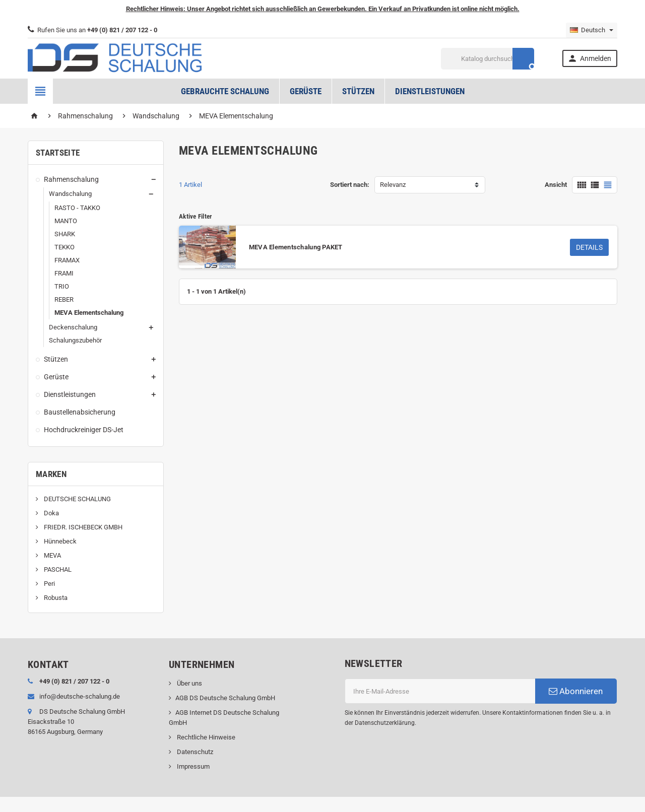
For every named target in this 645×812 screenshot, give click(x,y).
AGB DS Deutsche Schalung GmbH (225, 698)
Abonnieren (576, 691)
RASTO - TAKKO (77, 208)
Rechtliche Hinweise (205, 737)
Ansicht (556, 185)
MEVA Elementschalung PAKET (296, 247)
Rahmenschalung (71, 179)
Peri (49, 584)
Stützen (358, 91)
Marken (51, 474)
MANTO (66, 221)
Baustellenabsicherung (80, 412)
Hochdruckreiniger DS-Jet (84, 430)
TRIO (62, 286)
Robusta (55, 598)
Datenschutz (194, 752)
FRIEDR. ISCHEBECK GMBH (82, 527)
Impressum (192, 766)
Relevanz (393, 185)
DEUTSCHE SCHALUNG (77, 499)
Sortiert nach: (350, 185)
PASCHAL (57, 569)
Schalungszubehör (75, 340)
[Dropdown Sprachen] (592, 30)
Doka (51, 513)
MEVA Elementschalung (89, 313)
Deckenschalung (73, 327)
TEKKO (64, 247)
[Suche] (488, 59)
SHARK (65, 234)
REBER (64, 299)
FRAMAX (67, 260)
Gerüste (306, 91)
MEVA (52, 555)
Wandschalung (70, 194)
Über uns (189, 683)
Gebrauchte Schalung (225, 91)
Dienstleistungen (430, 91)
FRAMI (64, 273)
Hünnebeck (59, 541)
